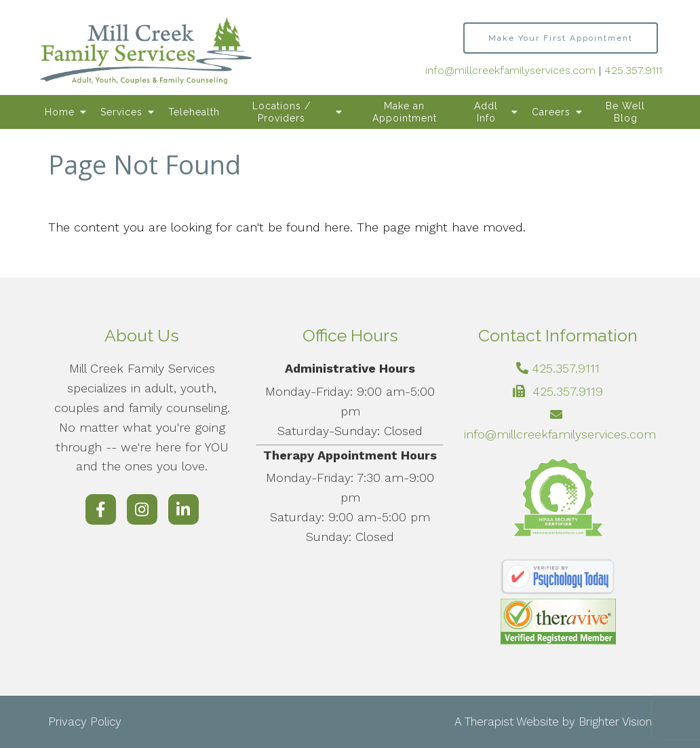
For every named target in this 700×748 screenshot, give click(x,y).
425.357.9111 (633, 70)
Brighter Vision (615, 722)
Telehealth (194, 112)
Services (121, 112)
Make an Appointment (405, 112)
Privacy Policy (85, 722)
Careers (551, 112)
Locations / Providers (281, 112)
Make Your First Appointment (561, 38)
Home (60, 112)
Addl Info (486, 112)
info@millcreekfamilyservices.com (510, 70)
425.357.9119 (568, 391)
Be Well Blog (625, 112)
